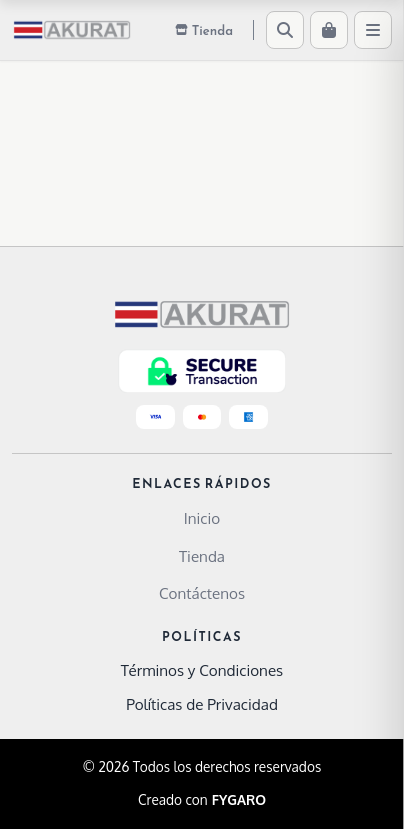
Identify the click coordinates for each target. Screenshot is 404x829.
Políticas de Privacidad (202, 704)
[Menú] (373, 30)
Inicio (202, 518)
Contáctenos (202, 593)
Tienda (202, 556)
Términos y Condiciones (202, 670)
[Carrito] (329, 30)
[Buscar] (285, 30)
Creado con (202, 800)
